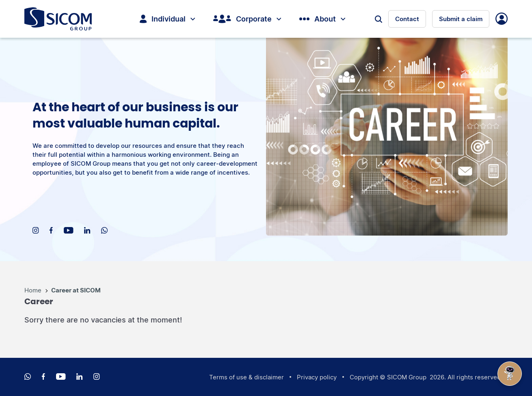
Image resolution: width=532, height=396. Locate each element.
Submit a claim (461, 19)
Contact (407, 19)
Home (34, 290)
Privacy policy (317, 377)
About (322, 19)
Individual (167, 19)
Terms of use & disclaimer (247, 377)
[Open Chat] (510, 374)
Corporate (247, 19)
